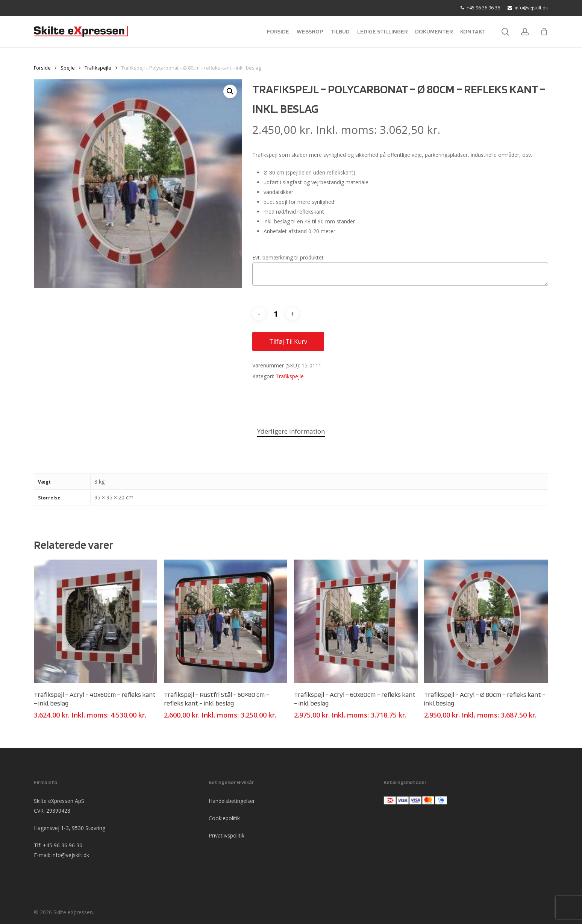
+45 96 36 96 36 (63, 845)
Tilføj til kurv (288, 341)
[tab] (291, 432)
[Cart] (544, 32)
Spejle (68, 68)
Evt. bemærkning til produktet (288, 257)
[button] (230, 91)
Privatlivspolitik (227, 835)
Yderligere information (291, 431)
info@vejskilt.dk (70, 855)
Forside (42, 68)
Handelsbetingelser (232, 801)
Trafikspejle (98, 68)
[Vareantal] (276, 314)
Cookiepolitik (224, 818)
